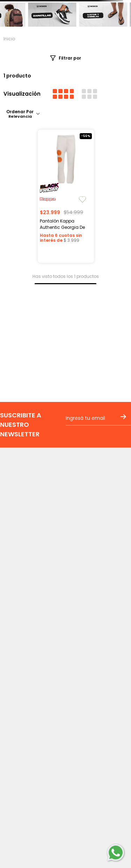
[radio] (63, 94)
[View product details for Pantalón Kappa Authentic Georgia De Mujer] (66, 196)
